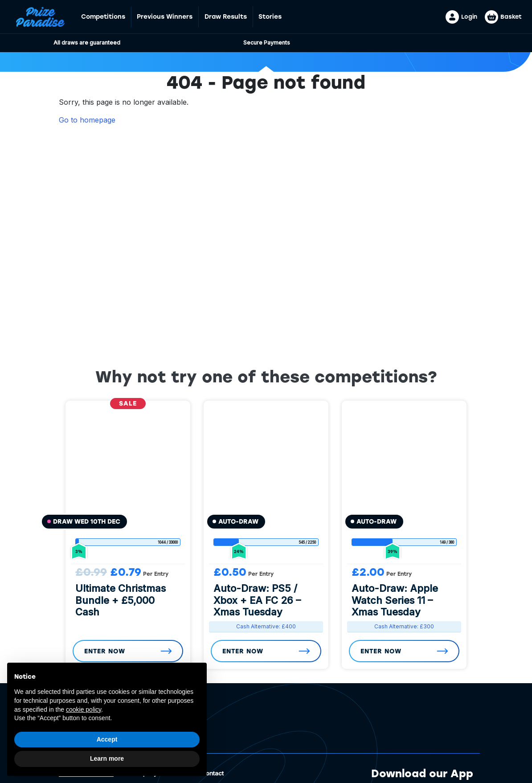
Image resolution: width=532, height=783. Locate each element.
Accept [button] (107, 739)
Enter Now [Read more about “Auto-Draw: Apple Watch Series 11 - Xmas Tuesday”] (381, 651)
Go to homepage (87, 120)
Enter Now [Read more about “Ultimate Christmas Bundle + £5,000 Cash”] (105, 651)
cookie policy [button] (84, 709)
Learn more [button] (107, 758)
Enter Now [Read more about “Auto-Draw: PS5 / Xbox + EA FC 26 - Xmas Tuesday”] (243, 651)
